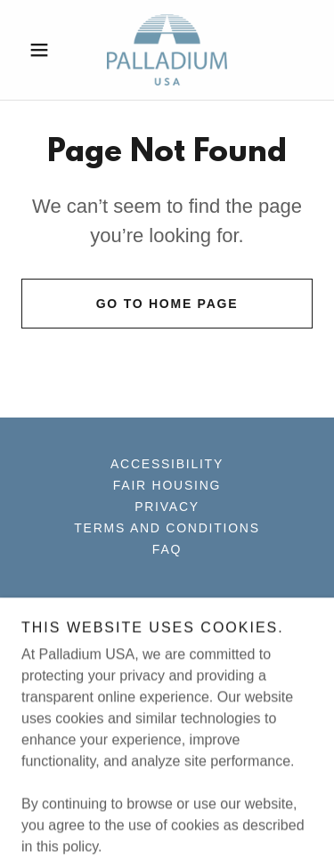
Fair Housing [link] (167, 485)
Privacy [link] (167, 507)
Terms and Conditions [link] (167, 528)
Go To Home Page (167, 304)
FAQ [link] (167, 549)
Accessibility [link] (167, 464)
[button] (43, 50)
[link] (167, 50)
